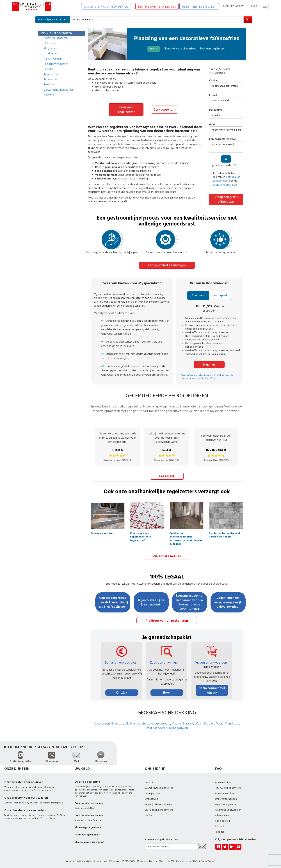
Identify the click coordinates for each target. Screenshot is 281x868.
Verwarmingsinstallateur (58, 90)
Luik (126, 723)
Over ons (150, 782)
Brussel (116, 723)
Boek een (213, 49)
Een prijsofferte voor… (224, 139)
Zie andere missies (167, 556)
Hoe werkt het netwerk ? (229, 788)
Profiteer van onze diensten (167, 620)
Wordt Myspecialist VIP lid (159, 788)
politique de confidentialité (227, 179)
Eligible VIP (154, 49)
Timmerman (51, 79)
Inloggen (220, 831)
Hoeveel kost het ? (225, 793)
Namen (135, 723)
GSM (212, 125)
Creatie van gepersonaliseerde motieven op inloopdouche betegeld (186, 534)
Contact (214, 80)
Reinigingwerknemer (56, 64)
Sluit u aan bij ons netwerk (159, 810)
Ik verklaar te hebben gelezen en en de (225, 179)
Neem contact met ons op (212, 690)
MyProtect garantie (226, 804)
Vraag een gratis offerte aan (226, 199)
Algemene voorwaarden (228, 810)
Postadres (216, 110)
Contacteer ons (165, 109)
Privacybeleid (222, 815)
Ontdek (122, 692)
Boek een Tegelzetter (126, 110)
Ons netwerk (152, 799)
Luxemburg (162, 723)
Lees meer (167, 476)
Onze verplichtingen (226, 799)
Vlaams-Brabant (182, 723)
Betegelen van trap (102, 533)
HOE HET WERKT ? (234, 6)
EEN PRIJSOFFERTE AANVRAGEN (157, 6)
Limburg (147, 723)
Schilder (48, 69)
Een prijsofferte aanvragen (167, 265)
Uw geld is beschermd (87, 782)
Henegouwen (178, 728)
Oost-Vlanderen (157, 728)
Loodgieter (50, 53)
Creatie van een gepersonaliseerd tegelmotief (141, 534)
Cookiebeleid (222, 821)
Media (148, 815)
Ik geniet (209, 365)
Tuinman (49, 85)
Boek (167, 692)
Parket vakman (53, 59)
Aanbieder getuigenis (87, 834)
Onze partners (152, 793)
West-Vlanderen (228, 723)
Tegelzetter (51, 74)
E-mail (213, 95)
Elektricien (50, 43)
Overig (49, 95)
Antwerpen (102, 723)
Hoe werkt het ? (224, 782)
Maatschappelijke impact (90, 842)
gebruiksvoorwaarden (225, 185)
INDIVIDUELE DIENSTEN (57, 33)
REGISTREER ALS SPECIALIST (199, 6)
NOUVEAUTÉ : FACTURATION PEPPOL (106, 6)
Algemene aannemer (56, 38)
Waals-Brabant (205, 723)
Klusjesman (50, 48)
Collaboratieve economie (89, 803)
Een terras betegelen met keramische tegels (225, 534)
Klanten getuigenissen (88, 827)
